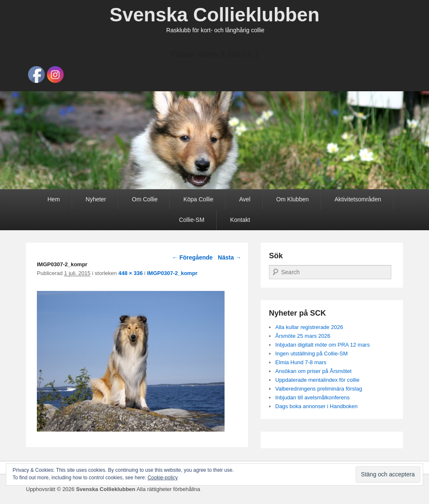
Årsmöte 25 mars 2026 (303, 336)
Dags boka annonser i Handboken (317, 406)
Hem (54, 199)
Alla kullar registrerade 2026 (309, 327)
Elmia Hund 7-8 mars (301, 362)
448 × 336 (130, 273)
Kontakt (240, 220)
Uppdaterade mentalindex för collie (317, 380)
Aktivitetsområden (358, 199)
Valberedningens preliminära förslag (319, 389)
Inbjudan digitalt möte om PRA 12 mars (322, 345)
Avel (245, 199)
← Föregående (192, 257)
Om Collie (145, 199)
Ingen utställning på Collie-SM (311, 354)
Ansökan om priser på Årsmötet (313, 371)
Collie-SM (192, 220)
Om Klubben (292, 199)
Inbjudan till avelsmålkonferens (313, 397)
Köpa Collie (199, 199)
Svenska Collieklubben (214, 15)
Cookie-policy (163, 478)
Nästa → (230, 257)
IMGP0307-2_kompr (172, 273)
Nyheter (96, 199)
